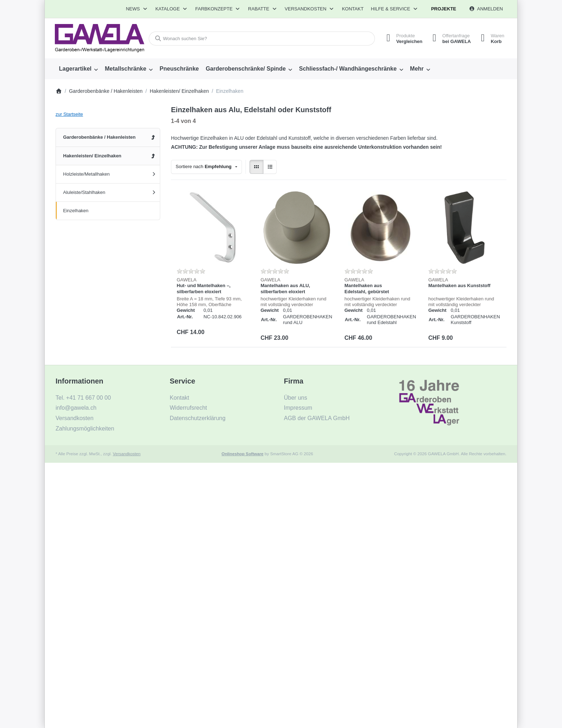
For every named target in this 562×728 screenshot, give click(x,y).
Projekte (444, 9)
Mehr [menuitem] (417, 69)
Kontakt (353, 9)
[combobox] (261, 39)
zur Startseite (69, 114)
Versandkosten (127, 454)
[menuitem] (78, 69)
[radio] (256, 167)
